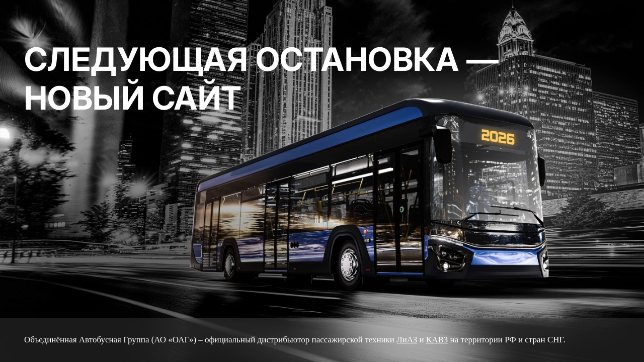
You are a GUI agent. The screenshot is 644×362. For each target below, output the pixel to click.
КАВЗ (437, 340)
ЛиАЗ (407, 340)
